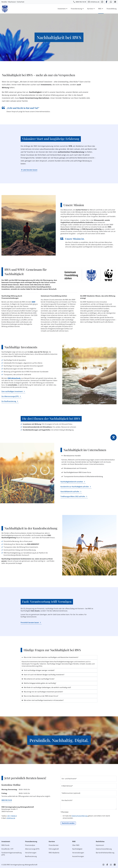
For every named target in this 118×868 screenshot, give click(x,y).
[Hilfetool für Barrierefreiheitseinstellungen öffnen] (114, 437)
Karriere (91, 9)
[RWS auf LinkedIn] (115, 2)
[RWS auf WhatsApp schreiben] (111, 2)
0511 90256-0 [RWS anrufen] (12, 816)
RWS (101, 9)
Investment (63, 9)
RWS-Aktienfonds (14, 378)
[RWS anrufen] (80, 2)
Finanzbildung (112, 9)
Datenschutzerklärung (79, 816)
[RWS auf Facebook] (107, 2)
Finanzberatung (78, 9)
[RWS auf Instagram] (102, 2)
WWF (34, 302)
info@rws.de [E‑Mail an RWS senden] (11, 818)
